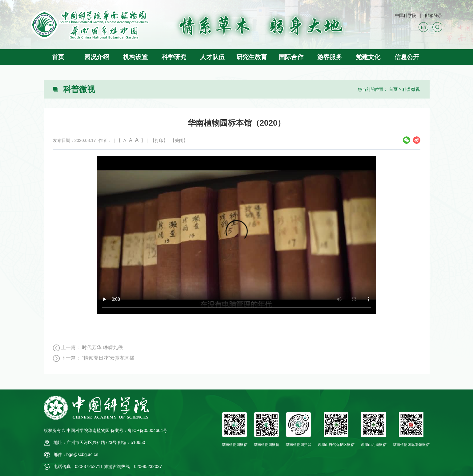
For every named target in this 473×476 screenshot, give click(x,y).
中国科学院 (406, 15)
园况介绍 (97, 57)
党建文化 (368, 57)
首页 (58, 57)
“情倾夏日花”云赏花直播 (108, 358)
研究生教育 (252, 57)
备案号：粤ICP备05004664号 (139, 430)
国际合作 (291, 57)
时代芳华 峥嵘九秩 (102, 347)
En (423, 27)
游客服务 (330, 57)
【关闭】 (179, 140)
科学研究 (174, 57)
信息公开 (407, 57)
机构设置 (135, 57)
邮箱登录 (434, 15)
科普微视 (411, 89)
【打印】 (159, 140)
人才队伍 (212, 57)
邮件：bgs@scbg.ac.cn (76, 454)
